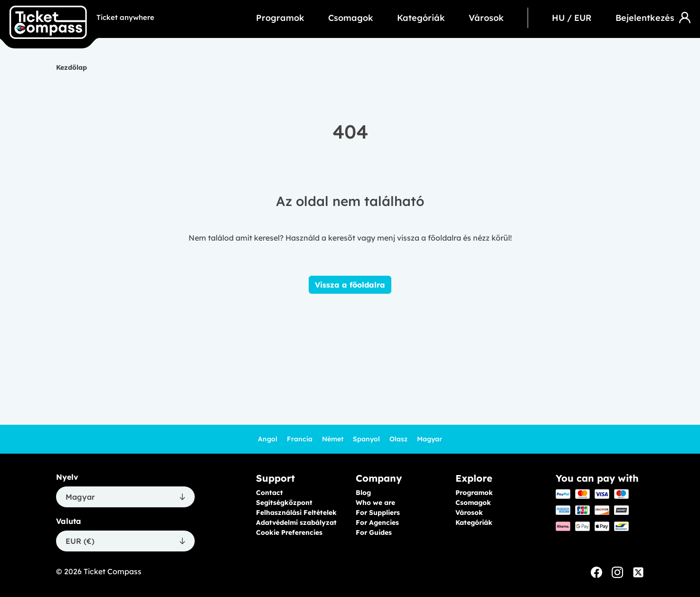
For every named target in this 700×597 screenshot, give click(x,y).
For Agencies (377, 522)
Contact (270, 493)
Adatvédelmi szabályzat (296, 522)
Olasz (398, 439)
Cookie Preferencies (289, 532)
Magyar (430, 439)
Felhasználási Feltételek (296, 513)
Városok (486, 18)
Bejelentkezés (653, 18)
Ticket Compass (113, 571)
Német (333, 439)
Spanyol (366, 439)
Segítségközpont (284, 503)
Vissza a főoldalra (350, 285)
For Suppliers (378, 513)
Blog (363, 493)
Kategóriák (421, 18)
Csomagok (351, 18)
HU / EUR (572, 18)
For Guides (374, 532)
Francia (300, 439)
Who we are (375, 503)
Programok (280, 18)
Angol (268, 439)
